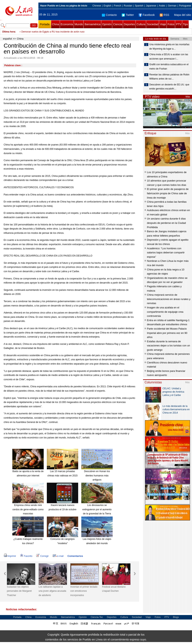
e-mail (58, 556)
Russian (128, 6)
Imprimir (10, 556)
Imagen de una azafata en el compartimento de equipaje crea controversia (165, 312)
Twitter (128, 15)
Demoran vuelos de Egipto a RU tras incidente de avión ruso (53, 32)
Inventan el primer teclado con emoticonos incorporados (84, 591)
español (7, 39)
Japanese (151, 6)
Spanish (139, 6)
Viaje (163, 24)
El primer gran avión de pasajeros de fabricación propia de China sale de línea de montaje (168, 193)
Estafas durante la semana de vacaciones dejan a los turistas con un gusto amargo (168, 346)
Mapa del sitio (183, 15)
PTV (179, 24)
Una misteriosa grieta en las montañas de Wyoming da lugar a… (169, 47)
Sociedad (153, 24)
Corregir (42, 556)
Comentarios (75, 556)
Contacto (109, 15)
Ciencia (118, 24)
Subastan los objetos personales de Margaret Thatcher (19, 591)
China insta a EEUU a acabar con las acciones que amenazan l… (169, 57)
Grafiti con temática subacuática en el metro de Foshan (169, 67)
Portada (45, 24)
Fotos (171, 24)
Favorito (26, 556)
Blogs (176, 617)
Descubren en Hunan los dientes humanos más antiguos (97, 476)
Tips (186, 24)
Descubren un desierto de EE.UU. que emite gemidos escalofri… (169, 87)
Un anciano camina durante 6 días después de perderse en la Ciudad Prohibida (166, 223)
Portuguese (185, 6)
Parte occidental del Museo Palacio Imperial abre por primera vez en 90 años (167, 333)
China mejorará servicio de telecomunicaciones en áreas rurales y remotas (169, 299)
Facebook (147, 15)
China (56, 24)
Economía (67, 24)
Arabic (162, 6)
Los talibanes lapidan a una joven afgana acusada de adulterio (52, 591)
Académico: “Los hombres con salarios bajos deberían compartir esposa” (166, 253)
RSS (164, 15)
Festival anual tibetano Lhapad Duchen (114, 589)
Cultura (141, 24)
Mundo (79, 24)
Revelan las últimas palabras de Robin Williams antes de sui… (169, 77)
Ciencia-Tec (97, 617)
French (117, 6)
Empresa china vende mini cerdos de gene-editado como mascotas (28, 509)
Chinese (97, 6)
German (172, 6)
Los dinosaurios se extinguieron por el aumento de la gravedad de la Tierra (97, 509)
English (107, 6)
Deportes (129, 24)
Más (188, 97)
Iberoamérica (92, 24)
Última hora (9, 32)
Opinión (107, 24)
